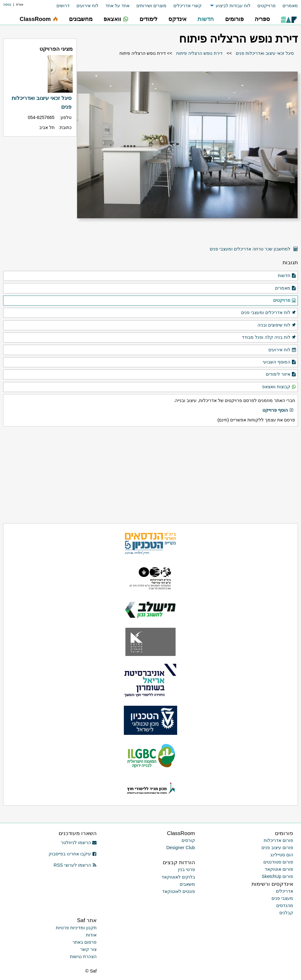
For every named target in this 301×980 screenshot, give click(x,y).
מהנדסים (285, 905)
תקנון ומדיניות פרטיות (76, 928)
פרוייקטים (267, 6)
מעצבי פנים (282, 898)
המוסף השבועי (280, 362)
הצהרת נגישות (83, 957)
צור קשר (88, 949)
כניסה (7, 4)
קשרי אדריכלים (187, 6)
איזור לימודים (281, 374)
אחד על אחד (117, 6)
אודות (91, 935)
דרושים (63, 6)
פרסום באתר (84, 942)
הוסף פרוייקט (278, 410)
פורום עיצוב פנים (277, 848)
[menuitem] (287, 6)
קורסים (188, 840)
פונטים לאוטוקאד (179, 891)
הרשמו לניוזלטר (79, 843)
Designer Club (180, 848)
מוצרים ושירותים (151, 6)
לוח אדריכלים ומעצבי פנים (269, 313)
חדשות (287, 276)
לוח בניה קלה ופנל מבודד (269, 338)
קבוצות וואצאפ (279, 387)
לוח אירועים (87, 6)
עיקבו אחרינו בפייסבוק (73, 854)
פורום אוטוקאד (279, 869)
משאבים (187, 884)
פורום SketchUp (277, 876)
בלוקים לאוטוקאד (178, 877)
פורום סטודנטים (278, 862)
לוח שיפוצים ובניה (277, 325)
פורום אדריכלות (278, 840)
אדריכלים (285, 891)
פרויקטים (285, 301)
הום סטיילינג (282, 855)
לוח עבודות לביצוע (233, 6)
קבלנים (286, 913)
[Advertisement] (150, 475)
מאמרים (290, 6)
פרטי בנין (187, 869)
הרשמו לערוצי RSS (75, 865)
